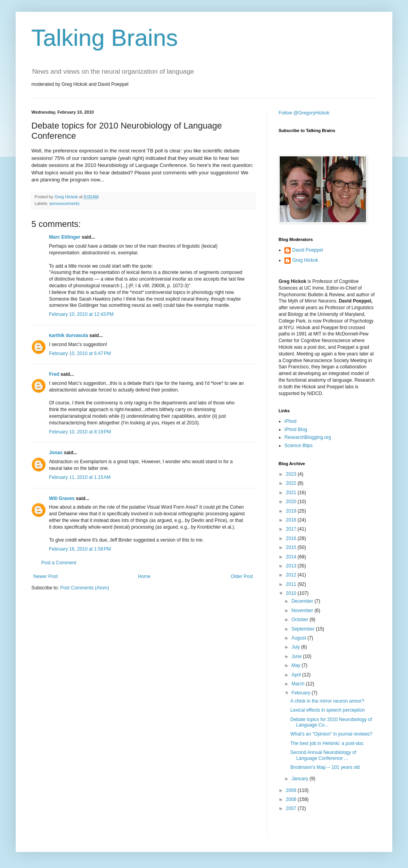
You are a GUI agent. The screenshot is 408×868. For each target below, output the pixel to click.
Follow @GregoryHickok (304, 113)
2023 (292, 474)
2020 (292, 502)
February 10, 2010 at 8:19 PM (80, 432)
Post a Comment (59, 563)
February (301, 693)
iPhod (291, 421)
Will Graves (62, 498)
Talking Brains (105, 38)
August (300, 638)
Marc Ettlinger (65, 237)
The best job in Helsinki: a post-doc (327, 743)
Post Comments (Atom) (85, 588)
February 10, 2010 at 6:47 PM (80, 353)
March (299, 684)
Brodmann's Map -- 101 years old (325, 767)
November (303, 611)
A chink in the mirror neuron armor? (327, 701)
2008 (292, 799)
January (301, 779)
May (297, 665)
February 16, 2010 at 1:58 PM (80, 549)
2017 (292, 529)
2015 (292, 547)
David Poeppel (308, 250)
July (296, 647)
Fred (54, 374)
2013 (292, 566)
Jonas (56, 453)
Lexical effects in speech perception (328, 710)
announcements (65, 203)
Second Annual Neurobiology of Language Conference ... (323, 755)
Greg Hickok (305, 260)
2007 (292, 808)
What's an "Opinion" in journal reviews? (331, 734)
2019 (292, 511)
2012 (292, 575)
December (303, 601)
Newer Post (46, 576)
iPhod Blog (296, 429)
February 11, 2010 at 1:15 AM (80, 477)
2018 (292, 520)
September (304, 629)
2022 (292, 483)
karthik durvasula (68, 335)
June (297, 656)
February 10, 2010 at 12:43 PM (81, 314)
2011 (292, 584)
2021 (292, 493)
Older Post (242, 576)
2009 (292, 790)
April (297, 675)
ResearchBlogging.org (308, 437)
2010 (292, 593)
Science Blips (299, 446)
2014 (292, 557)
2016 (292, 538)
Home (144, 576)
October (301, 620)
